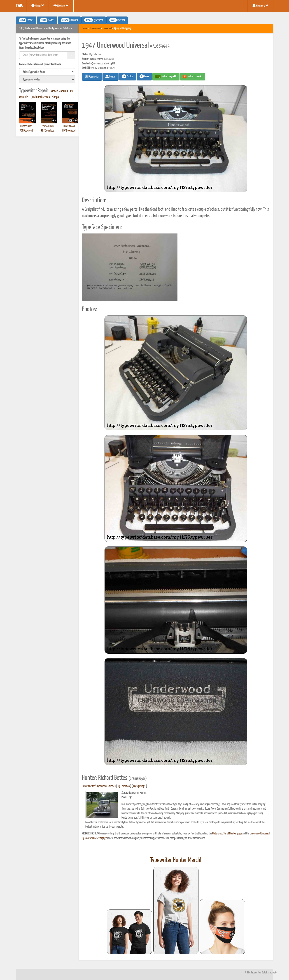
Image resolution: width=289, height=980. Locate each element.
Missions (61, 6)
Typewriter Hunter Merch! (176, 860)
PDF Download (26, 131)
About (38, 6)
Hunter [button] (111, 76)
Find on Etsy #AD (193, 77)
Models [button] (47, 20)
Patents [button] (117, 20)
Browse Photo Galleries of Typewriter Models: (40, 65)
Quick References (40, 97)
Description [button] (92, 76)
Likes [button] (144, 76)
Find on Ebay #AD (166, 77)
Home (85, 29)
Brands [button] (26, 20)
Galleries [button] (69, 20)
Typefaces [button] (94, 20)
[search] (47, 72)
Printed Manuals (59, 91)
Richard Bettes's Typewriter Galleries (99, 786)
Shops (56, 97)
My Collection (124, 786)
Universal (107, 29)
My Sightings (139, 786)
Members (260, 6)
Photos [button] (128, 76)
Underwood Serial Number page (227, 834)
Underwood (95, 29)
